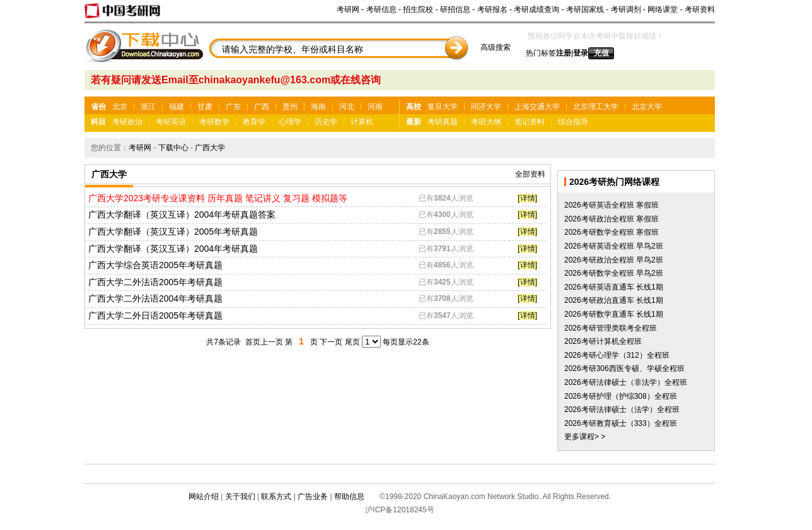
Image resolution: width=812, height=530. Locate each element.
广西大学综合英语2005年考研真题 (155, 265)
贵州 (290, 107)
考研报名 (492, 9)
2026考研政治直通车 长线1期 (614, 300)
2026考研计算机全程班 (603, 341)
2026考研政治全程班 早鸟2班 (614, 260)
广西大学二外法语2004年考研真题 (155, 298)
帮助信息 (349, 497)
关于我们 (240, 497)
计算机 (362, 122)
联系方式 (276, 497)
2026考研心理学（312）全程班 (617, 355)
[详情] (527, 198)
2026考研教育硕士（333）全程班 (621, 423)
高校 (414, 107)
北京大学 (647, 107)
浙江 (148, 107)
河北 (347, 107)
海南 (318, 107)
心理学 (290, 122)
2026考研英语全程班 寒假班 (612, 205)
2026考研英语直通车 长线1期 (614, 287)
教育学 (254, 122)
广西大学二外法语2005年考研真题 (155, 282)
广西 (262, 107)
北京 (120, 107)
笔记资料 (530, 122)
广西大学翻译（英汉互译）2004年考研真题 (173, 249)
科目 (98, 122)
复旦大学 (443, 107)
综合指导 (573, 122)
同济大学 (486, 107)
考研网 (348, 9)
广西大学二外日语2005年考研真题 (155, 315)
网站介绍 (204, 497)
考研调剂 (626, 9)
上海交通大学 (537, 107)
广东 (233, 107)
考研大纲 (486, 122)
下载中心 (173, 148)
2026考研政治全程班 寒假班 (612, 219)
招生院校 (418, 9)
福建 (177, 107)
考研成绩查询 (536, 9)
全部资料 (530, 174)
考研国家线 (585, 9)
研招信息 (455, 9)
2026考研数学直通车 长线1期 (614, 314)
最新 (414, 122)
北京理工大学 (596, 107)
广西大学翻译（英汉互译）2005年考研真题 (173, 232)
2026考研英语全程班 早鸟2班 (614, 246)
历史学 (326, 122)
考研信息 (381, 9)
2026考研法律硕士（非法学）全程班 (626, 382)
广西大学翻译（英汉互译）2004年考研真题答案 (182, 215)
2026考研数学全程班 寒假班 (612, 232)
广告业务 (313, 497)
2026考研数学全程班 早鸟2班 (614, 273)
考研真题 (443, 122)
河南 (375, 107)
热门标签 (541, 53)
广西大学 (210, 148)
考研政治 (127, 122)
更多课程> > (585, 437)
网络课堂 (663, 9)
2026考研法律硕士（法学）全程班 (622, 409)
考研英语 (171, 122)
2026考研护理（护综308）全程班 (621, 396)
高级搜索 (496, 47)
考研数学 (214, 122)
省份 (98, 107)
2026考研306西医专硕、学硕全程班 (624, 368)
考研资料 (700, 9)
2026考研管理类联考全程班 (611, 328)
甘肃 (205, 107)
